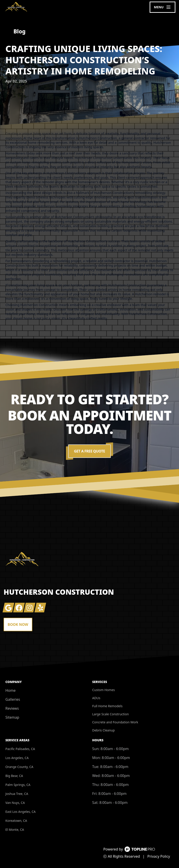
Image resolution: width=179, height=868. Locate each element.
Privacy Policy (159, 856)
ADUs (96, 698)
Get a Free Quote (89, 451)
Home (11, 690)
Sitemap (12, 717)
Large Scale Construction (110, 714)
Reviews (12, 708)
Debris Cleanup (104, 730)
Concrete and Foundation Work (115, 722)
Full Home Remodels (107, 706)
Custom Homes (104, 690)
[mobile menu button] (163, 7)
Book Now (18, 624)
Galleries (13, 699)
